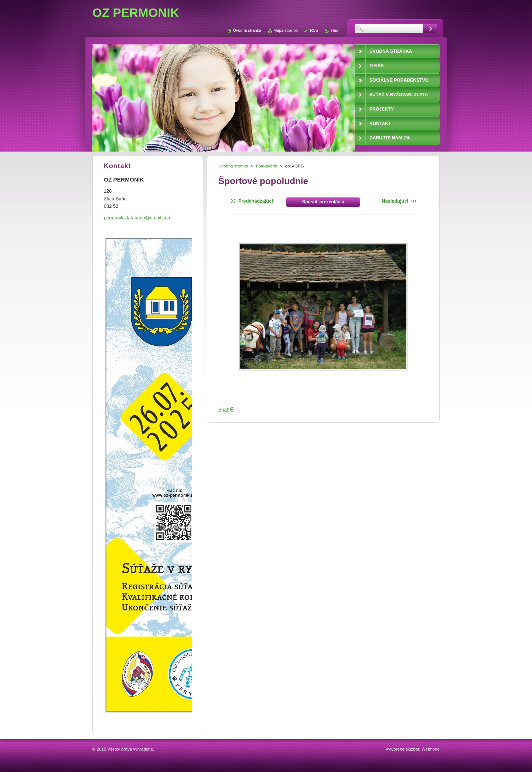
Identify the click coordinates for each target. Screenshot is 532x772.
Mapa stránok (286, 30)
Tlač (334, 30)
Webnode (431, 749)
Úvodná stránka (233, 166)
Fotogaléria (267, 166)
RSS (314, 30)
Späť (224, 409)
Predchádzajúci (256, 201)
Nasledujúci (395, 201)
